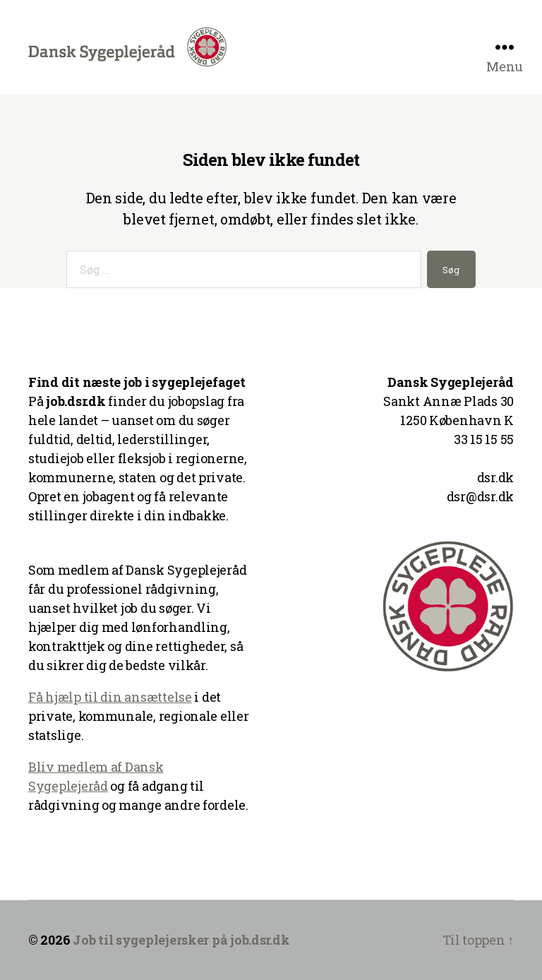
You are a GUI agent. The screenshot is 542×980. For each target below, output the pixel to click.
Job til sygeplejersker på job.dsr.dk (181, 940)
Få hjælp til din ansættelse (110, 697)
